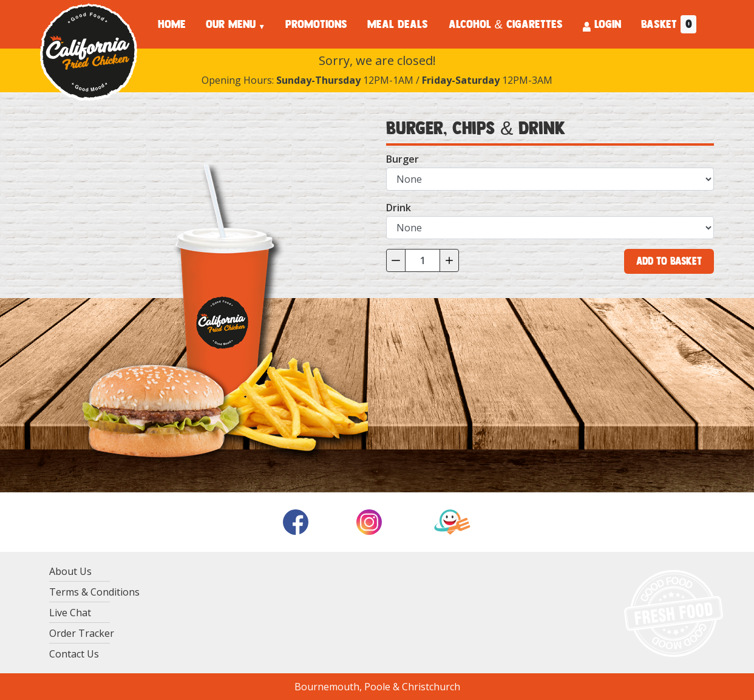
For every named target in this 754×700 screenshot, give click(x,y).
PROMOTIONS (316, 24)
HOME (172, 24)
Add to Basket (669, 261)
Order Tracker (82, 633)
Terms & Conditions (94, 592)
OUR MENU (231, 24)
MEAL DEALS (398, 24)
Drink (399, 208)
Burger (402, 159)
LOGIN (602, 24)
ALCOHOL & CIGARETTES (506, 24)
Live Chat (70, 613)
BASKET (669, 24)
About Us (70, 571)
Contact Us (74, 654)
